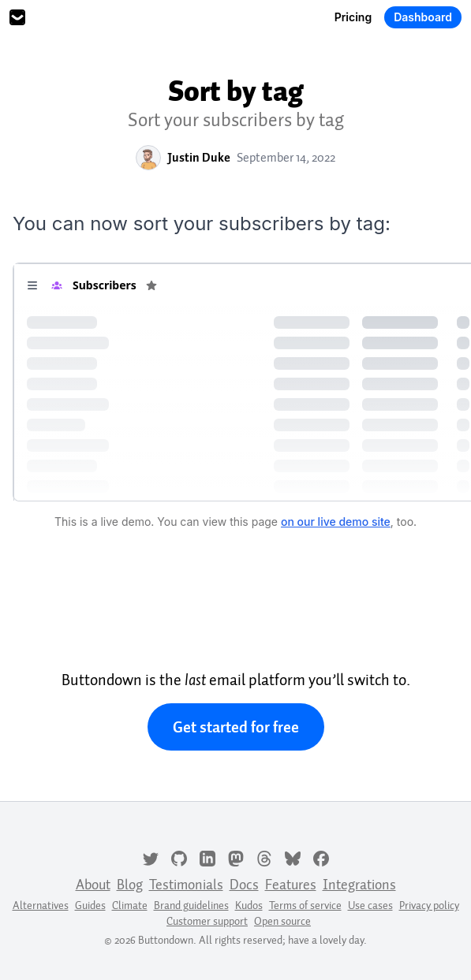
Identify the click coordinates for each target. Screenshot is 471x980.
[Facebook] (321, 857)
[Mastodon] (236, 857)
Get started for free (236, 727)
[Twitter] (151, 857)
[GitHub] (179, 857)
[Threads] (264, 857)
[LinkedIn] (207, 857)
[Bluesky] (293, 857)
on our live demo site (336, 522)
